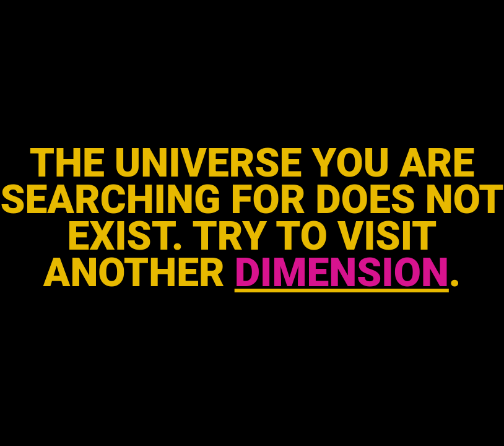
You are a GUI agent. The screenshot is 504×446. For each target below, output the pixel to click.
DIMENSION (342, 273)
